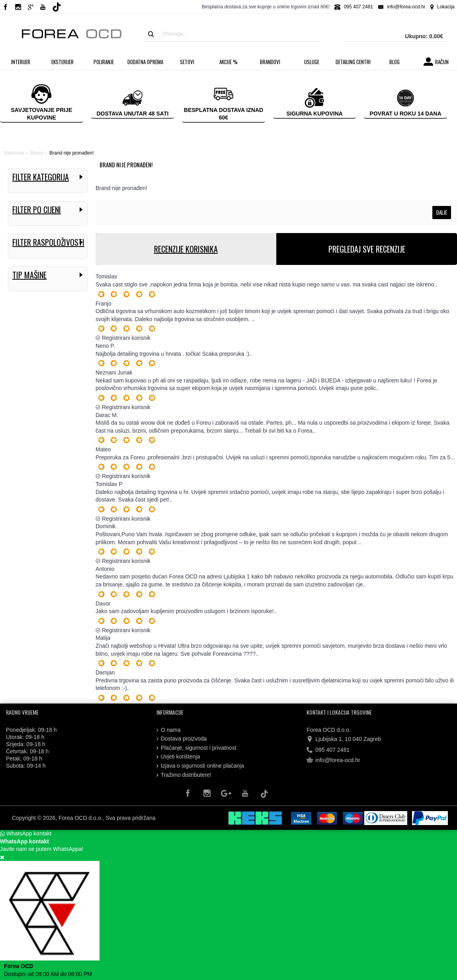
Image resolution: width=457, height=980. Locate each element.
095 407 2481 (328, 750)
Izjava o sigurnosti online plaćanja (200, 766)
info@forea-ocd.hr (333, 760)
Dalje (442, 212)
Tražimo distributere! (184, 775)
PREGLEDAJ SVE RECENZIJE (367, 249)
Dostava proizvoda (182, 739)
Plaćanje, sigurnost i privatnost (196, 748)
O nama (169, 730)
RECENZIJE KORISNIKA (186, 249)
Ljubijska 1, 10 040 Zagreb (344, 739)
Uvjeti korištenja (178, 757)
